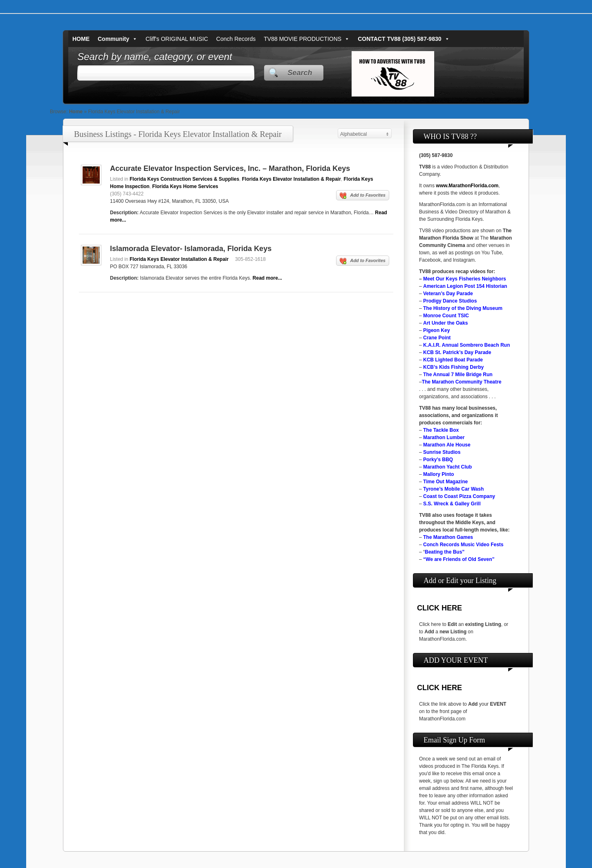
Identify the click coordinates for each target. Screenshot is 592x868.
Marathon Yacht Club (447, 467)
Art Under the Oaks (445, 323)
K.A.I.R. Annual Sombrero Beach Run (466, 345)
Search (300, 73)
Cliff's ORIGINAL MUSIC (177, 39)
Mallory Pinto (438, 474)
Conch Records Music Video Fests (463, 545)
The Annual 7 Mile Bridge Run (458, 375)
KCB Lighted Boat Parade (453, 360)
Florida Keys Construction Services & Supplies (184, 179)
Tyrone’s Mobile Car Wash (453, 489)
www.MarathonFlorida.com (467, 186)
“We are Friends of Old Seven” (459, 559)
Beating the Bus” (445, 552)
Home (76, 112)
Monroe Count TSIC (446, 316)
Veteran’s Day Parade (448, 294)
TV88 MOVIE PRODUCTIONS (307, 39)
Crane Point (437, 338)
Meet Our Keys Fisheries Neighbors (465, 279)
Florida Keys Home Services (185, 186)
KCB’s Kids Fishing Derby (453, 367)
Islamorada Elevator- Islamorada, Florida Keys (191, 249)
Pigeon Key (436, 330)
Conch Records (236, 39)
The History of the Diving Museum (463, 308)
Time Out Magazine (445, 482)
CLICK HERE (440, 608)
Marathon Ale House (447, 445)
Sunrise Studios (442, 452)
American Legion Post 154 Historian (465, 286)
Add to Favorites (363, 196)
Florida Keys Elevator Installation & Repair (292, 179)
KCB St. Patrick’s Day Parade (457, 352)
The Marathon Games (448, 537)
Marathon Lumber (444, 437)
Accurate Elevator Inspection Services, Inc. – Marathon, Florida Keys (230, 168)
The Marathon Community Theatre (462, 382)
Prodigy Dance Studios (450, 301)
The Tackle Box (441, 430)
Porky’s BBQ (438, 460)
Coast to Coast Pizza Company (459, 496)
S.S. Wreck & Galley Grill (452, 504)
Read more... (267, 278)
